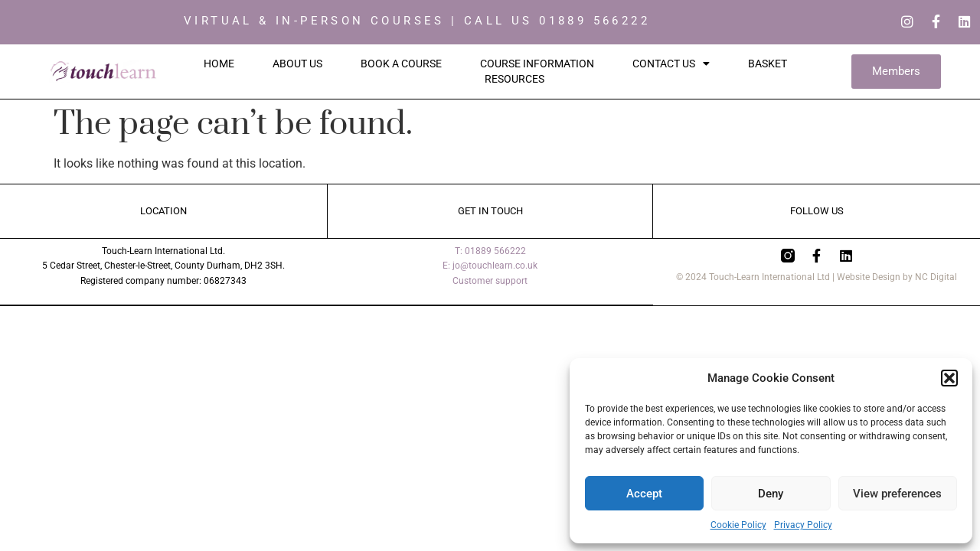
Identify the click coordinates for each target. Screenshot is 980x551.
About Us (297, 64)
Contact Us (671, 64)
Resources (514, 80)
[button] (949, 378)
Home (219, 64)
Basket (768, 64)
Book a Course (401, 64)
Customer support (490, 282)
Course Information (537, 64)
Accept (644, 494)
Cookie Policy (738, 525)
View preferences (897, 494)
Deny (771, 494)
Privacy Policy (803, 525)
